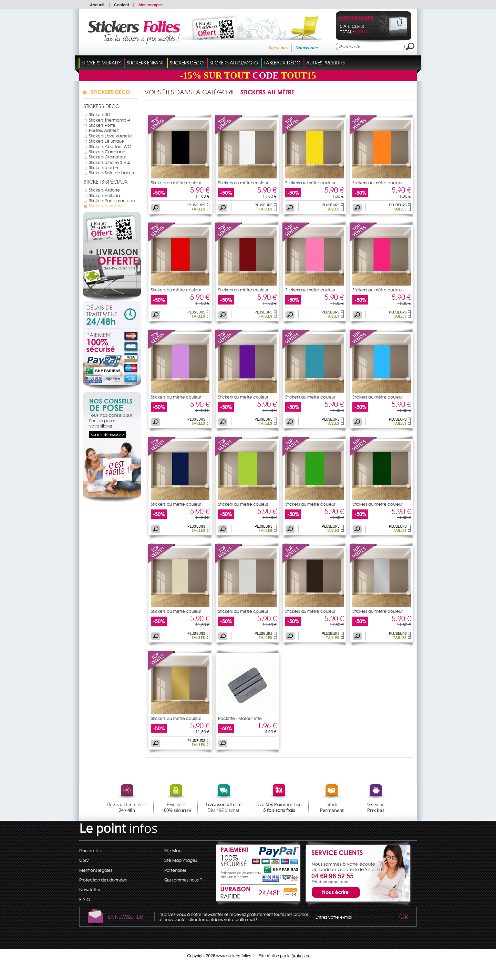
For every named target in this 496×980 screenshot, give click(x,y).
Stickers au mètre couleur (176, 183)
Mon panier (357, 19)
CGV (84, 860)
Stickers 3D (100, 114)
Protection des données (103, 880)
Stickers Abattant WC (110, 146)
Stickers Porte (102, 125)
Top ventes (278, 48)
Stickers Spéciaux (106, 182)
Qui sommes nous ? (183, 880)
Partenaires (175, 870)
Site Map (173, 850)
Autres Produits (325, 63)
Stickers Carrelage (107, 152)
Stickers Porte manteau (112, 200)
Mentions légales (96, 870)
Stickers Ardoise (104, 190)
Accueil (97, 4)
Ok (403, 917)
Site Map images (181, 860)
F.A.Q (85, 899)
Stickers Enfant (145, 63)
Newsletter (90, 889)
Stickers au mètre (106, 206)
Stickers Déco (187, 63)
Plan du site (90, 850)
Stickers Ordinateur (107, 157)
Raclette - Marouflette (240, 718)
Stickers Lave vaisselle (110, 136)
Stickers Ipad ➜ (104, 167)
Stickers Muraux (101, 63)
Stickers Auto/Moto (234, 63)
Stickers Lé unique (106, 141)
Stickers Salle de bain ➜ (112, 173)
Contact (121, 4)
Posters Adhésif (104, 130)
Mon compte (150, 4)
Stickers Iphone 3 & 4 (109, 162)
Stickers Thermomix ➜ (110, 120)
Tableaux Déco (282, 63)
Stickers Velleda (104, 195)
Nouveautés (307, 48)
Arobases (300, 956)
